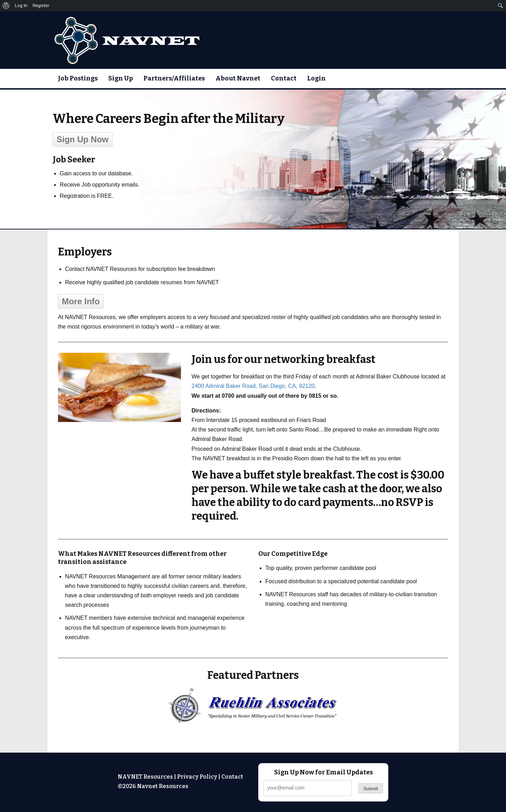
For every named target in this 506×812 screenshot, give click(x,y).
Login (316, 78)
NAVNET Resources (145, 777)
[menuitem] (6, 6)
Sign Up (121, 78)
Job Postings (78, 78)
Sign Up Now (83, 139)
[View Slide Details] (253, 705)
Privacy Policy (197, 777)
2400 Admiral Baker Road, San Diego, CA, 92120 (253, 386)
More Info (81, 301)
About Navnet (238, 78)
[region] (253, 705)
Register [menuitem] (41, 5)
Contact (284, 78)
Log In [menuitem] (21, 5)
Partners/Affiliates (174, 78)
